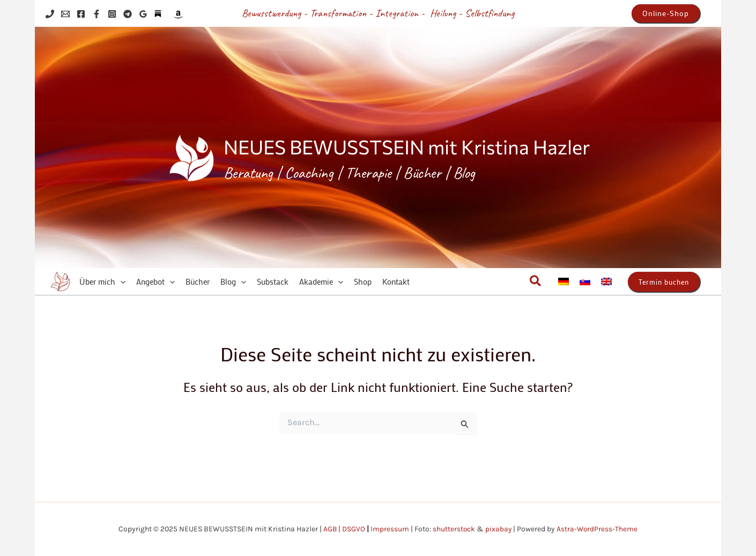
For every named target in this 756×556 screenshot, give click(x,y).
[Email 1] (65, 14)
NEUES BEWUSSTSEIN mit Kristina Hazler (407, 146)
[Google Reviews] (143, 14)
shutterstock (454, 529)
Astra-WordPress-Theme (598, 529)
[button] (666, 13)
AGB (329, 529)
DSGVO (353, 529)
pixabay (499, 529)
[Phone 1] (50, 14)
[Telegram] (128, 14)
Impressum (389, 529)
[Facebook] (81, 14)
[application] (120, 282)
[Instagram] (112, 14)
